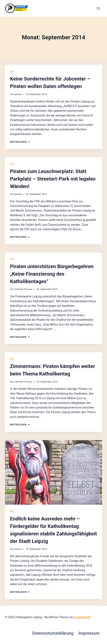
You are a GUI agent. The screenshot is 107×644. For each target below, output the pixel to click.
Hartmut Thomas (24, 289)
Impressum (89, 633)
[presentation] (53, 472)
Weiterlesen (20, 142)
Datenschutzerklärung (53, 633)
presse (18, 94)
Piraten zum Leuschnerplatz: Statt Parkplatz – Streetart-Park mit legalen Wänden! (53, 179)
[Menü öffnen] (98, 8)
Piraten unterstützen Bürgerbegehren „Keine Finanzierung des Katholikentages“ (52, 274)
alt (12, 71)
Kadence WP (82, 617)
